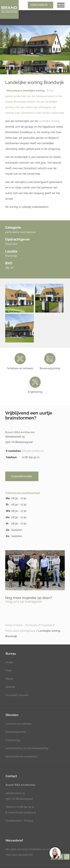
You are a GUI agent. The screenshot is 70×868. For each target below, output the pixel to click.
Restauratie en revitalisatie (22, 756)
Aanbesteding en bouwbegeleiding (27, 748)
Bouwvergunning (16, 732)
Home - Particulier (27, 625)
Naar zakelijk (39, 5)
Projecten (47, 625)
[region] (55, 853)
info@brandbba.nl (33, 451)
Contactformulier (21, 476)
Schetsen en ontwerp (19, 724)
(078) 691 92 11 (25, 807)
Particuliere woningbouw (21, 631)
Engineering (13, 740)
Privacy (29, 821)
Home (9, 625)
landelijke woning (49, 121)
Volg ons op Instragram (24, 601)
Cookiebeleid (14, 821)
